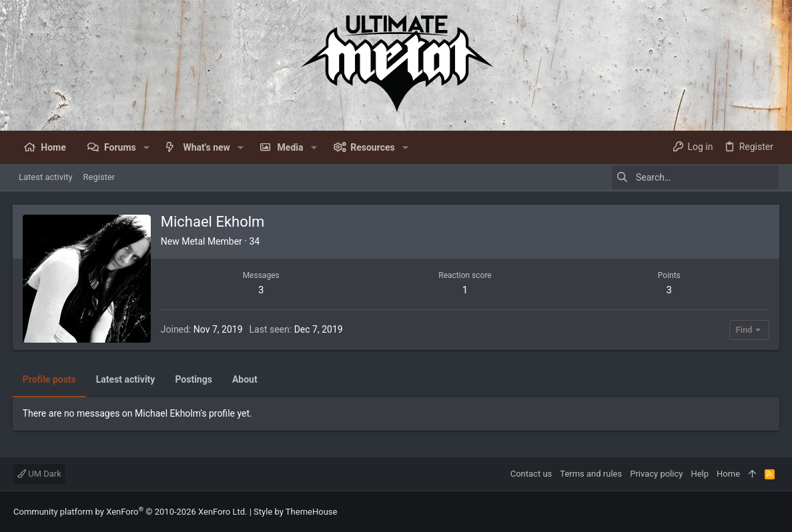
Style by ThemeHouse (295, 512)
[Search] (695, 177)
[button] (146, 147)
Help (700, 474)
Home (728, 474)
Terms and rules (591, 474)
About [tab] (246, 379)
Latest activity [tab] (126, 379)
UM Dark (39, 474)
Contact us (531, 474)
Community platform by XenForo (130, 512)
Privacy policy (656, 474)
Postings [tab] (195, 379)
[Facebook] (773, 512)
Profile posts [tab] (50, 379)
